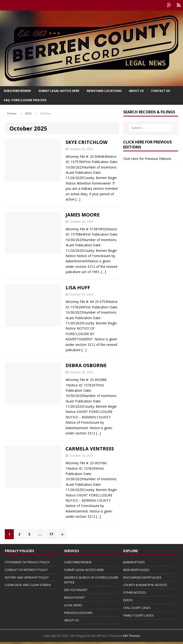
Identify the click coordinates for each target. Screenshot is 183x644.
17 (51, 534)
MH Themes (132, 636)
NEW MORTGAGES (136, 570)
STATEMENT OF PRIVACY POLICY (27, 562)
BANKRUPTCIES (134, 562)
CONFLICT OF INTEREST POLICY (26, 570)
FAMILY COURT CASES (138, 615)
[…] (78, 199)
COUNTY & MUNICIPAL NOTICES (145, 585)
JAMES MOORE (83, 215)
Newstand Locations (104, 91)
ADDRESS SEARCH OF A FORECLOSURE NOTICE (91, 580)
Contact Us (160, 91)
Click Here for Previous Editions (147, 159)
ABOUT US (71, 620)
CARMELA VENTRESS (90, 449)
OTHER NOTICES (135, 592)
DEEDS (128, 600)
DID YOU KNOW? (76, 590)
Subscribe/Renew (17, 91)
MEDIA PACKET (74, 597)
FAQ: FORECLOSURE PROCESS (25, 100)
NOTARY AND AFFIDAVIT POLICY (27, 577)
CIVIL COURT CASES (137, 608)
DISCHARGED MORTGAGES (142, 577)
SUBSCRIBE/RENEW (78, 562)
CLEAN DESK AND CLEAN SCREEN (28, 585)
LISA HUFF (78, 288)
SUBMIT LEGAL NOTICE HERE (59, 91)
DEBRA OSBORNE (86, 365)
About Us (136, 91)
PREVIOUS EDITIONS (78, 613)
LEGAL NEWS (73, 605)
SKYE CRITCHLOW (86, 142)
